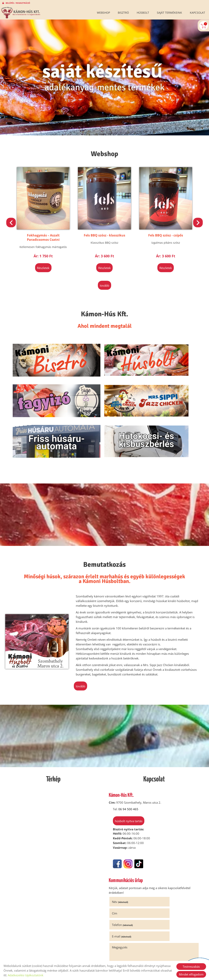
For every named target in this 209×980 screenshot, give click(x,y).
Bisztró (123, 13)
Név (122, 850)
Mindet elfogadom (191, 974)
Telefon (124, 862)
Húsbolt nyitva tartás (126, 770)
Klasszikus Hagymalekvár (46, 230)
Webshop (103, 13)
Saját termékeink (169, 13)
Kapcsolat (197, 13)
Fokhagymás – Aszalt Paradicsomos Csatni (104, 232)
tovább (104, 280)
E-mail (167, 862)
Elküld (116, 932)
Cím (160, 850)
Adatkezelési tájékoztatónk (26, 975)
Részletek (46, 263)
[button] (197, 222)
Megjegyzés (121, 872)
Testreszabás (191, 967)
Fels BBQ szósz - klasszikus (163, 230)
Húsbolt (143, 13)
